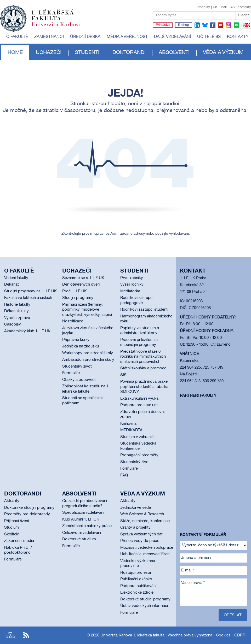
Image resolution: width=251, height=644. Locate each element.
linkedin (197, 25)
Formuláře (71, 373)
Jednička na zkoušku (81, 346)
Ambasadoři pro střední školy (88, 360)
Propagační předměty (139, 455)
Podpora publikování (138, 586)
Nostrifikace (73, 321)
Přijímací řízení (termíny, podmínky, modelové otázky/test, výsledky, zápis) (87, 310)
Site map (10, 635)
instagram (229, 25)
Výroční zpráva (17, 318)
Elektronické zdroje (137, 593)
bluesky (205, 25)
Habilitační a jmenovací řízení (145, 554)
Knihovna (128, 424)
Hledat (243, 15)
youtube (221, 25)
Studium (12, 528)
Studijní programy (78, 298)
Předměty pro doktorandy (27, 514)
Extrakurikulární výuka (139, 399)
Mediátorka (130, 291)
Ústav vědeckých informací (144, 606)
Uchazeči (49, 53)
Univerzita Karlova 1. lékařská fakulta (132, 635)
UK (215, 7)
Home (15, 53)
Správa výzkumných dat (141, 534)
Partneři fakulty (198, 396)
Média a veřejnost (127, 37)
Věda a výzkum (223, 53)
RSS (26, 635)
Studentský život (77, 367)
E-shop (184, 25)
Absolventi (174, 53)
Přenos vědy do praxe (140, 541)
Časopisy (13, 324)
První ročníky (132, 278)
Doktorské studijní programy (29, 508)
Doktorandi (129, 53)
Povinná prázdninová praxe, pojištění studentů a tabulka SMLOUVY (144, 387)
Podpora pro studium (139, 405)
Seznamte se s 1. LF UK (83, 278)
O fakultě (17, 37)
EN (245, 28)
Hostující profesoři (136, 573)
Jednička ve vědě (136, 508)
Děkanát (12, 285)
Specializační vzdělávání (83, 513)
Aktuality (12, 501)
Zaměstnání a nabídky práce (87, 526)
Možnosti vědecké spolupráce (147, 548)
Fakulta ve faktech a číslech (28, 298)
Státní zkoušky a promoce (143, 368)
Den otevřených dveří (81, 285)
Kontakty (244, 7)
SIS (232, 7)
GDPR (240, 635)
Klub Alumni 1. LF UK (81, 519)
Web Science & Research (142, 514)
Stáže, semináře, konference (145, 521)
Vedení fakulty (16, 278)
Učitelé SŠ (209, 37)
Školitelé (12, 534)
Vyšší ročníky (132, 285)
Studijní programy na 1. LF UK (30, 291)
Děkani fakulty (16, 311)
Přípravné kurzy (76, 340)
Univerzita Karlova (60, 27)
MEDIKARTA (131, 430)
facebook (213, 25)
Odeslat (233, 615)
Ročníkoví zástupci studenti (144, 310)
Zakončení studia (19, 541)
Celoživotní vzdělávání (82, 533)
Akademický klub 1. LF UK (27, 331)
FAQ (124, 475)
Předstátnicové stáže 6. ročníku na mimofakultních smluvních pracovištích (143, 357)
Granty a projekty (135, 528)
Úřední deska (85, 37)
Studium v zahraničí (137, 437)
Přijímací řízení (16, 521)
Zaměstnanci (49, 37)
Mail (224, 7)
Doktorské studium (79, 539)
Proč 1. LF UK (75, 291)
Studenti (87, 53)
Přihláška (163, 25)
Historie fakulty (17, 305)
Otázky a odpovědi (79, 380)
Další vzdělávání (172, 37)
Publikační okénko (136, 579)
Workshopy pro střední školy (88, 353)
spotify (236, 25)
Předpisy (203, 7)
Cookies (223, 635)
